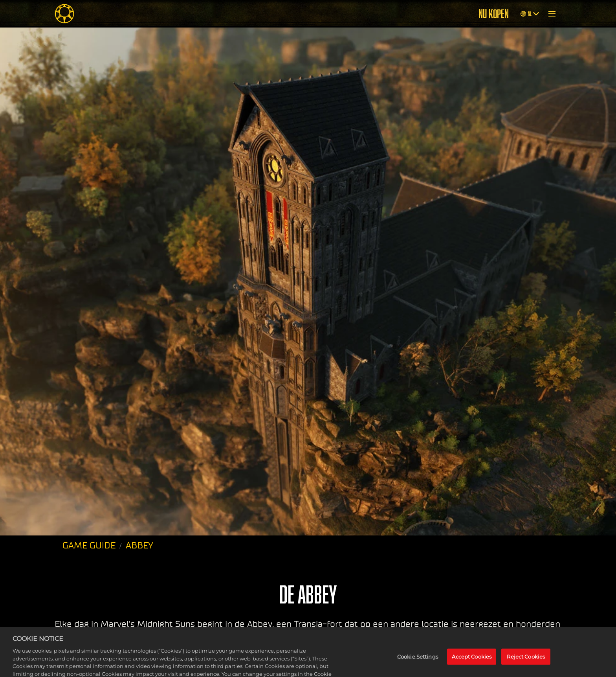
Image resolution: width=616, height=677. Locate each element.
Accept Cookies (472, 665)
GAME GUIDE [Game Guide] (89, 545)
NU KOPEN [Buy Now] (494, 14)
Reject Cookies (526, 665)
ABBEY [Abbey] (139, 545)
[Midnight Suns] (64, 14)
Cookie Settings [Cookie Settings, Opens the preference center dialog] (418, 665)
